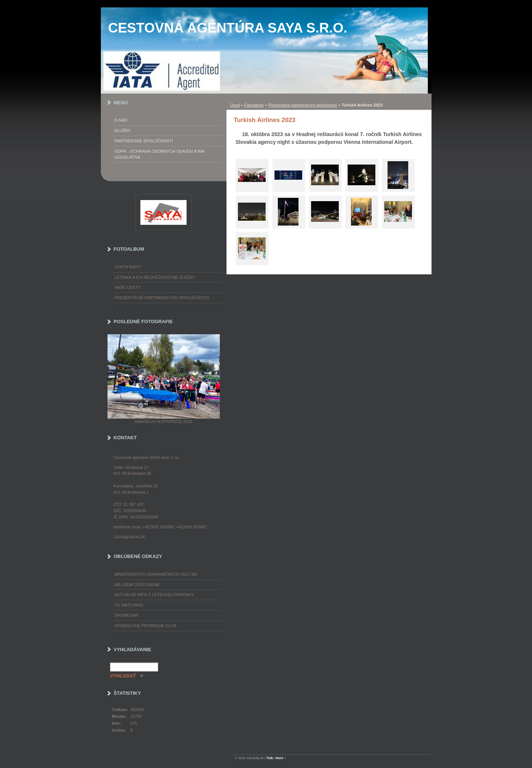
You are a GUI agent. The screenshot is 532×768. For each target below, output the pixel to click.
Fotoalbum (254, 105)
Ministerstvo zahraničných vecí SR (156, 574)
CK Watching (129, 605)
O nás (121, 120)
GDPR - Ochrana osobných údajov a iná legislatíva (160, 154)
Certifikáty (128, 267)
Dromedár (127, 615)
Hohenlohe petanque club (146, 626)
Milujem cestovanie (137, 585)
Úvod (235, 105)
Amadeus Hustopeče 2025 (164, 422)
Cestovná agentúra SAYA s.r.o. (228, 28)
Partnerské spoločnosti (144, 141)
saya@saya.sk (130, 537)
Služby (123, 131)
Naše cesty (128, 287)
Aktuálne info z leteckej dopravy (154, 595)
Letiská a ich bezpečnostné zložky (155, 277)
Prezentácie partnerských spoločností (303, 105)
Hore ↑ (281, 758)
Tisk (270, 758)
